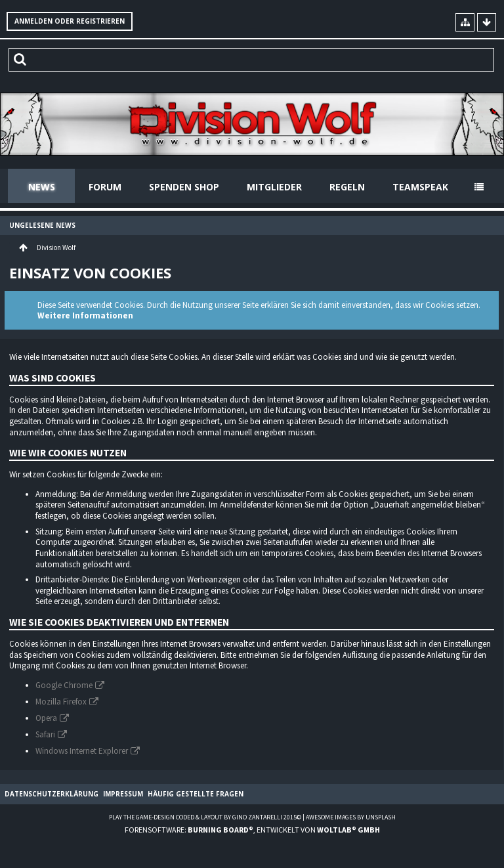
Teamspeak (420, 187)
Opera (46, 718)
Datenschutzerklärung (52, 794)
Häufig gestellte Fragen (196, 794)
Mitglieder (274, 187)
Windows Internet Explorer (82, 751)
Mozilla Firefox (61, 702)
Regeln (347, 187)
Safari (45, 734)
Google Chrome (64, 685)
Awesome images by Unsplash (351, 817)
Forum (105, 187)
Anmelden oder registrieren (70, 21)
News (42, 187)
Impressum (123, 794)
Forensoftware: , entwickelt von (252, 830)
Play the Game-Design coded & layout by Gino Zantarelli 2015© (205, 817)
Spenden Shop (184, 187)
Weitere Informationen (85, 315)
